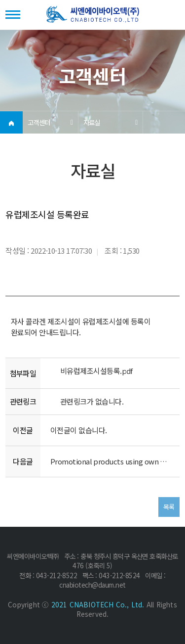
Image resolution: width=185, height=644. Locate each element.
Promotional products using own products (110, 461)
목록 (169, 507)
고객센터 (39, 122)
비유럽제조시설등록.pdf (96, 371)
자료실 (92, 122)
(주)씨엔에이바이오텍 (93, 15)
